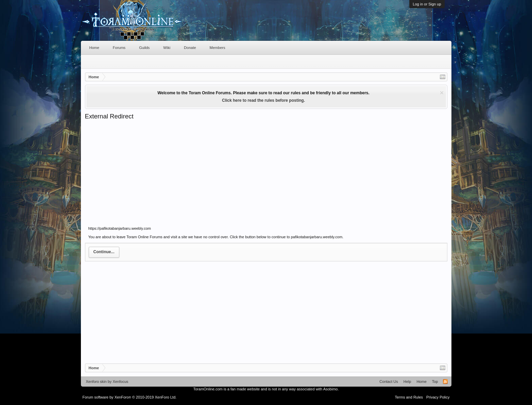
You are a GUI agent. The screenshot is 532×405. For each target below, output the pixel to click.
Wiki (167, 48)
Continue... (104, 252)
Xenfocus (120, 382)
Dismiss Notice (442, 93)
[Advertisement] (266, 172)
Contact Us (389, 382)
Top (435, 382)
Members (218, 48)
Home (94, 48)
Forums (119, 48)
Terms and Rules (409, 397)
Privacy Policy (438, 397)
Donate (190, 48)
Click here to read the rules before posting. (263, 100)
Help (407, 382)
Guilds (144, 48)
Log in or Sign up (427, 4)
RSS (445, 382)
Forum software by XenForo (130, 397)
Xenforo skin (96, 382)
